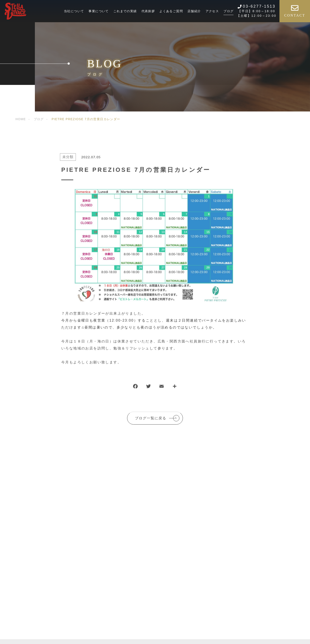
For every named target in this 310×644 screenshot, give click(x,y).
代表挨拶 (148, 11)
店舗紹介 (194, 11)
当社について (74, 11)
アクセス (212, 11)
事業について (99, 11)
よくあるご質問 (171, 11)
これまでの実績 (125, 11)
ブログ (228, 11)
